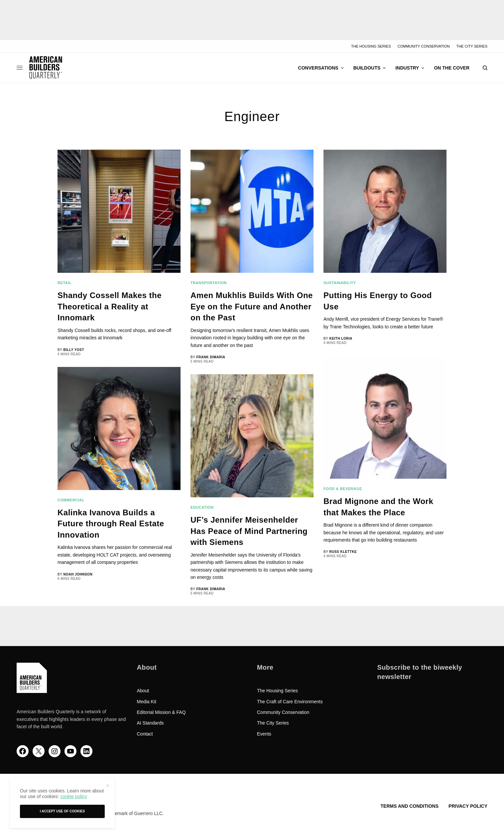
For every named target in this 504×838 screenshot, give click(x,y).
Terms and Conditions (410, 806)
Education (202, 507)
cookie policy (73, 796)
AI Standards (150, 723)
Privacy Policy (468, 806)
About (143, 691)
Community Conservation (424, 46)
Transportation (209, 283)
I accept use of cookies (62, 811)
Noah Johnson (78, 574)
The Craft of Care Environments (290, 702)
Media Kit (147, 702)
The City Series (472, 46)
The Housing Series (371, 46)
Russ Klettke (343, 552)
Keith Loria (341, 338)
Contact (145, 734)
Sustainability (340, 283)
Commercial (71, 500)
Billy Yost (74, 350)
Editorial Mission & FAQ (161, 712)
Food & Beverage (343, 489)
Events (264, 734)
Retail (64, 283)
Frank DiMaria (211, 357)
